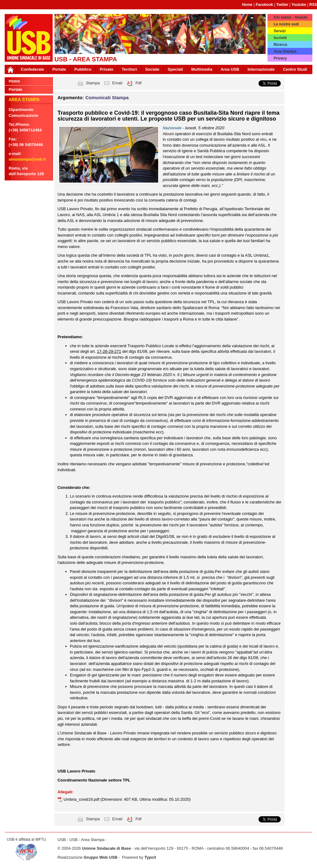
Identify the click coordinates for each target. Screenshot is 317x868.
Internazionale (261, 69)
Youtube (299, 5)
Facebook (264, 5)
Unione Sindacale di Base (106, 848)
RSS (313, 5)
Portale (59, 69)
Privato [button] (106, 69)
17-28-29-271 (109, 351)
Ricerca (280, 45)
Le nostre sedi (286, 24)
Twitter (282, 5)
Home (247, 5)
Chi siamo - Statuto (291, 17)
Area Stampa (285, 51)
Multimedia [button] (202, 69)
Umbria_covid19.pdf (82, 799)
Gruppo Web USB (100, 857)
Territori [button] (129, 69)
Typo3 (150, 857)
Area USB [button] (230, 69)
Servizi (280, 31)
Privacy (280, 58)
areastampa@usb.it (27, 159)
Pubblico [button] (83, 69)
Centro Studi (295, 69)
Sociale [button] (152, 69)
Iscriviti (280, 38)
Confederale (32, 69)
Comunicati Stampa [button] (107, 97)
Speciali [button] (175, 69)
